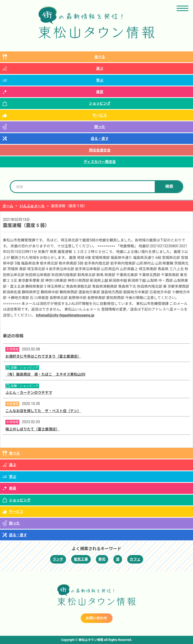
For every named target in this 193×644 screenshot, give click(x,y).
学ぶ (100, 80)
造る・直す (100, 139)
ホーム (8, 206)
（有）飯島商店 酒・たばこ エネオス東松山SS (45, 374)
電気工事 (81, 559)
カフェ (135, 559)
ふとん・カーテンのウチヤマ (29, 393)
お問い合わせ (97, 618)
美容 (100, 92)
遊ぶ (100, 68)
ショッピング (100, 103)
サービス (100, 115)
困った (100, 127)
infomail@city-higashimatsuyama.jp (65, 315)
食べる (100, 57)
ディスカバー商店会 (100, 162)
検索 (169, 187)
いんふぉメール (32, 206)
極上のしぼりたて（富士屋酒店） (32, 429)
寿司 (102, 559)
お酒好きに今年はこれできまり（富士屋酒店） (43, 356)
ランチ (58, 559)
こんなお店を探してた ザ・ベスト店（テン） (43, 411)
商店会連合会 (100, 150)
